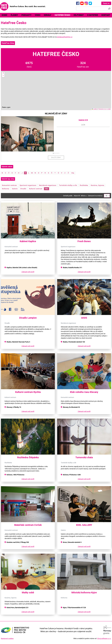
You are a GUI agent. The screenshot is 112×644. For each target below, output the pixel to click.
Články (14, 15)
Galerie (15, 189)
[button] (3, 73)
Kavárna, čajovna (97, 185)
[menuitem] (4, 15)
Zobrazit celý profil (28, 272)
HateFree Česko (62, 15)
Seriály (47, 15)
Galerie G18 (83, 120)
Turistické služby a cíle (68, 185)
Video (38, 15)
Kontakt (106, 15)
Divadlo (23, 189)
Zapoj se (106, 3)
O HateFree (93, 15)
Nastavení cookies (7, 638)
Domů (4, 15)
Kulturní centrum (36, 189)
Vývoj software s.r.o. (104, 638)
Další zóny (56, 157)
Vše (73, 173)
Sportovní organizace (28, 185)
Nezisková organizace (48, 185)
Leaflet (94, 109)
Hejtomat (79, 15)
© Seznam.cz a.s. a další (104, 109)
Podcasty (26, 15)
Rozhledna (84, 185)
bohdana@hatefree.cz (65, 37)
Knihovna (6, 189)
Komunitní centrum (9, 185)
